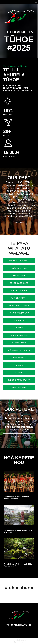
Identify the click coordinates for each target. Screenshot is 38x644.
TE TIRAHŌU (19, 373)
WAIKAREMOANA (19, 343)
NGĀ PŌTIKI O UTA (19, 268)
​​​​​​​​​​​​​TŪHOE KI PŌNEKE (19, 291)
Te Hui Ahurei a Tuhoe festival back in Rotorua (18, 531)
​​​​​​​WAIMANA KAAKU (19, 388)
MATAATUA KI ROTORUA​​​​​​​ (19, 305)
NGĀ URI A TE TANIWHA (19, 313)
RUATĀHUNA (19, 320)
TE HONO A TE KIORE (19, 283)
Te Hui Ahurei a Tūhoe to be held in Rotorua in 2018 (18, 565)
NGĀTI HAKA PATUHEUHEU (19, 350)
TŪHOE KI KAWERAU (19, 335)
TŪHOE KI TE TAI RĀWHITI (19, 380)
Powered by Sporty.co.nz (19, 640)
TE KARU (19, 328)
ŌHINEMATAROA (19, 358)
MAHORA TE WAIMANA (19, 261)
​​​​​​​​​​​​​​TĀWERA (19, 365)
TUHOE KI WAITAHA (19, 298)
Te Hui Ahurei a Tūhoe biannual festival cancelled (16, 498)
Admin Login (19, 642)
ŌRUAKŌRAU (19, 276)
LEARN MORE (19, 223)
